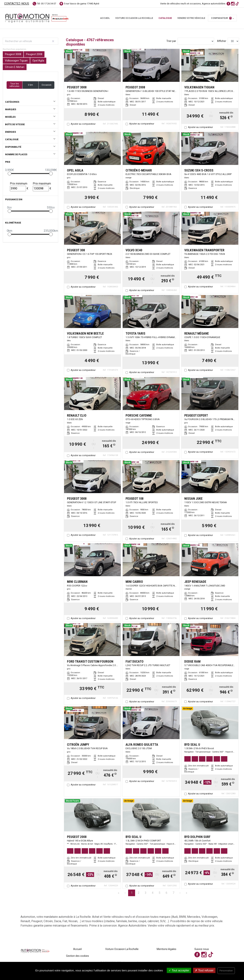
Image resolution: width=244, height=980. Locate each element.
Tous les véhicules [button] (14, 85)
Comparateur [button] (221, 18)
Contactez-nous (17, 4)
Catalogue (165, 18)
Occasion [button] (46, 85)
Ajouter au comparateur (83, 124)
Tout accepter (179, 970)
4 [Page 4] (153, 893)
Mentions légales (166, 949)
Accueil (105, 18)
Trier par (171, 41)
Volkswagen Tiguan (16, 61)
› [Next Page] (180, 893)
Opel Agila (38, 61)
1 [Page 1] (132, 893)
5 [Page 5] (160, 893)
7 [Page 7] (173, 893)
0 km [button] (30, 85)
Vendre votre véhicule (191, 18)
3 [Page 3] (146, 893)
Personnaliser (226, 971)
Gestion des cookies (78, 956)
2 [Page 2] (139, 893)
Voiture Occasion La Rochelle (134, 18)
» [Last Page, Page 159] (187, 893)
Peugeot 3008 (13, 54)
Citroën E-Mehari (15, 67)
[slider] (10, 174)
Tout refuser (204, 970)
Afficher (222, 41)
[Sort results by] (196, 41)
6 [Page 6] (166, 893)
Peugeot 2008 (34, 54)
